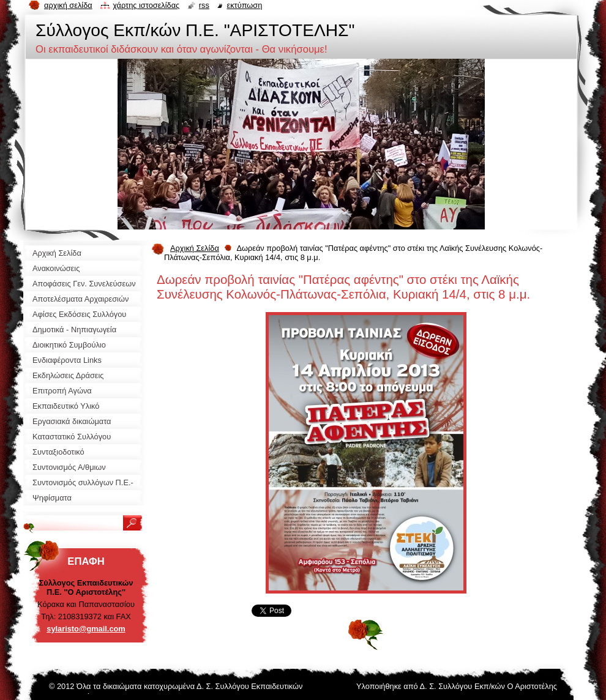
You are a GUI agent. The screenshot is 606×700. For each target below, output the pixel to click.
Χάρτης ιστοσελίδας (146, 5)
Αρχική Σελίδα (195, 248)
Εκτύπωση (244, 5)
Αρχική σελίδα (68, 5)
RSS (204, 5)
